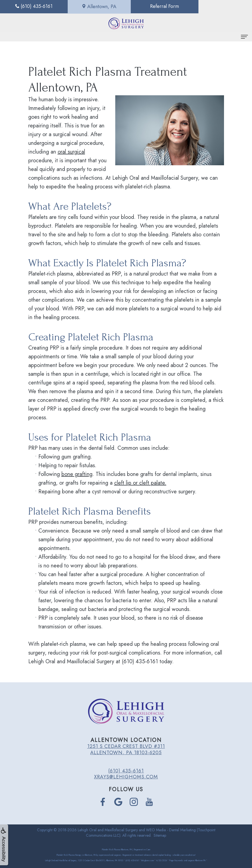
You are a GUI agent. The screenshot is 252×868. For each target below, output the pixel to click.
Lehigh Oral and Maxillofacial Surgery (108, 830)
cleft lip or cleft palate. (140, 483)
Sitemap (160, 835)
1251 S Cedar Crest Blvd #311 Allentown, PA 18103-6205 (126, 749)
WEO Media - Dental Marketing (171, 830)
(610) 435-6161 (126, 771)
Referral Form (157, 7)
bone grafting (77, 474)
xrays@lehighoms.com (126, 777)
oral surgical (71, 152)
